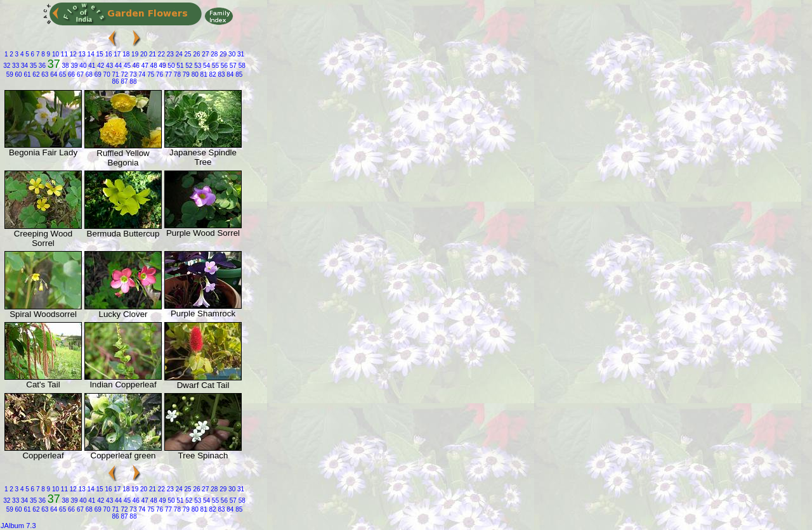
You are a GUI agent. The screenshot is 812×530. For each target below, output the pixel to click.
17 (117, 54)
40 (82, 66)
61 (27, 74)
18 (125, 54)
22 (160, 54)
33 (15, 66)
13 (81, 54)
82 (212, 74)
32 (7, 66)
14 (90, 54)
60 (18, 74)
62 (36, 74)
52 (188, 66)
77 (167, 74)
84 (230, 74)
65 (62, 74)
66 (70, 74)
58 (241, 66)
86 (116, 81)
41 (91, 66)
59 (10, 74)
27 (205, 54)
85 (238, 74)
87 (124, 81)
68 (88, 74)
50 (171, 66)
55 (214, 66)
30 (231, 54)
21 (152, 54)
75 (150, 74)
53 (197, 66)
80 (194, 74)
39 (74, 66)
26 (196, 54)
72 (124, 74)
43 (108, 66)
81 (203, 74)
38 (65, 66)
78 (176, 74)
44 (117, 66)
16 (108, 54)
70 (106, 74)
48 (153, 66)
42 (100, 66)
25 (187, 54)
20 (143, 54)
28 (214, 54)
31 (240, 54)
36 (41, 66)
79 (185, 74)
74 (141, 74)
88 (133, 81)
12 (72, 54)
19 (134, 54)
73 (133, 74)
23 (169, 54)
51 (180, 66)
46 (135, 66)
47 (144, 66)
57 (232, 66)
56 (223, 66)
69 (97, 74)
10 (55, 54)
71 (115, 74)
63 (44, 74)
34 (23, 66)
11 (63, 54)
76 (159, 74)
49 (162, 66)
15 (99, 54)
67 (79, 74)
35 (32, 66)
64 (53, 74)
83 (221, 74)
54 (206, 66)
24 (178, 54)
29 (222, 54)
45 (126, 66)
